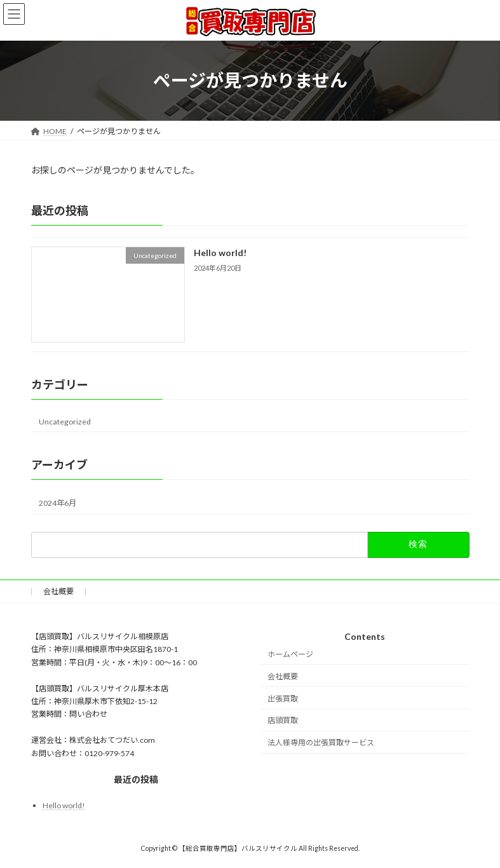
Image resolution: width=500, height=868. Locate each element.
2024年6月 (57, 502)
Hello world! (220, 253)
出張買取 (283, 699)
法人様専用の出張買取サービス (321, 743)
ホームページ (290, 654)
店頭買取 (283, 721)
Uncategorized (65, 421)
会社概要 (58, 591)
